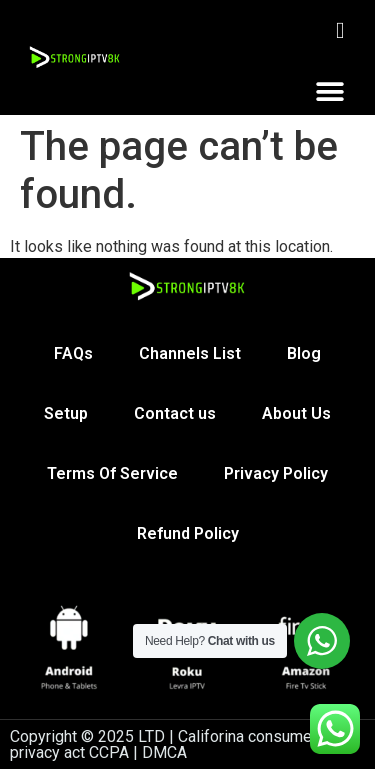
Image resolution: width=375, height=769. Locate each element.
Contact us (175, 413)
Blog (304, 353)
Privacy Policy (276, 473)
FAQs (73, 353)
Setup (66, 413)
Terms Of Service (112, 473)
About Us (296, 413)
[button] (329, 91)
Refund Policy (188, 533)
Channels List (190, 353)
